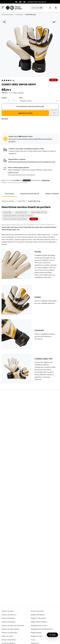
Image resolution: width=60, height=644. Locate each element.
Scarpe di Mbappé (8, 622)
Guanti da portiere (7, 15)
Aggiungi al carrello (25, 113)
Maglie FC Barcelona (38, 618)
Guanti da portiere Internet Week (15, 219)
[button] (30, 161)
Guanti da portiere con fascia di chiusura (18, 215)
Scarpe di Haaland (8, 618)
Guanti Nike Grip (31, 15)
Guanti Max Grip (21, 212)
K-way (33, 640)
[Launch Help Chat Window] (52, 635)
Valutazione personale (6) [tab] (30, 194)
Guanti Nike (19, 15)
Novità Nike (7, 212)
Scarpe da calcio (8, 611)
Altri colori (5, 119)
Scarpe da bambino (9, 640)
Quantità (4, 98)
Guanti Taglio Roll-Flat (39, 212)
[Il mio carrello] (56, 8)
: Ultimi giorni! (37, 2)
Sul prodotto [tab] (9, 194)
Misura (21, 98)
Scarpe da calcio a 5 (9, 615)
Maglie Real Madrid (38, 615)
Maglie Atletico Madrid (39, 622)
